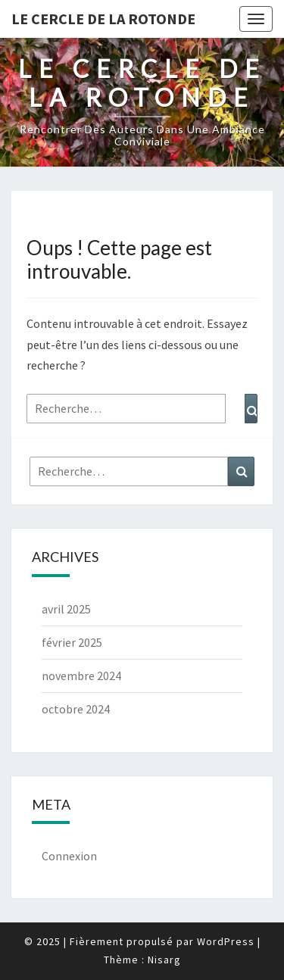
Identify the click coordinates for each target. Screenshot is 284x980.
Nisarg (164, 960)
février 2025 (72, 642)
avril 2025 (66, 609)
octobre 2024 (76, 709)
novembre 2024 (81, 676)
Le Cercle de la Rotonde (103, 19)
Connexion (69, 856)
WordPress (226, 941)
